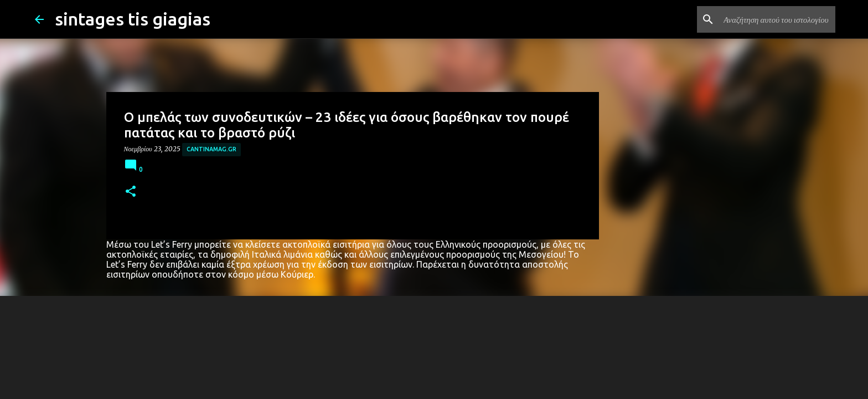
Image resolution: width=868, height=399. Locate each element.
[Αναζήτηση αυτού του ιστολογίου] (777, 19)
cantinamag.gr (211, 149)
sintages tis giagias (133, 19)
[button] (131, 192)
